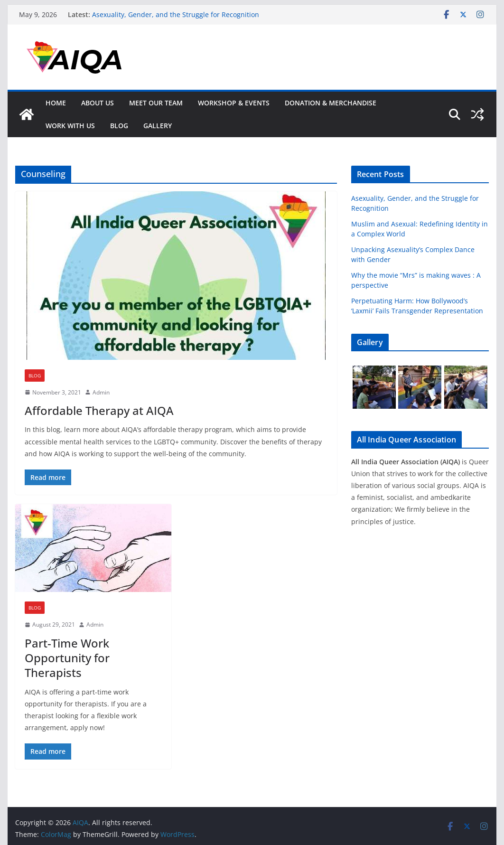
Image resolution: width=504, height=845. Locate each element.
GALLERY (158, 126)
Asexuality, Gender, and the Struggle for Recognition (176, 14)
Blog (119, 126)
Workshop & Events (234, 103)
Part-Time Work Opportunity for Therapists (67, 658)
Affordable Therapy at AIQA (99, 410)
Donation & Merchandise (331, 103)
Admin (101, 392)
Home (56, 103)
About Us (98, 103)
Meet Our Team (156, 103)
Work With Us (70, 126)
